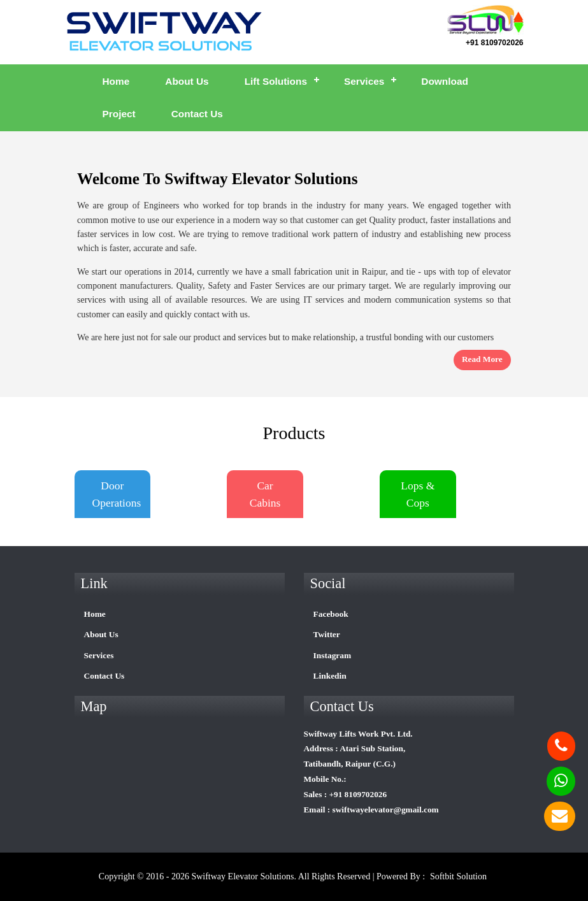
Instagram (333, 655)
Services (364, 81)
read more (482, 359)
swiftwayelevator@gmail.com (386, 810)
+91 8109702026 (494, 43)
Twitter (327, 634)
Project (119, 114)
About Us (187, 81)
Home (116, 81)
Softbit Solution (458, 876)
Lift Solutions (276, 81)
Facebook (331, 614)
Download (445, 81)
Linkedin (330, 676)
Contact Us (197, 114)
